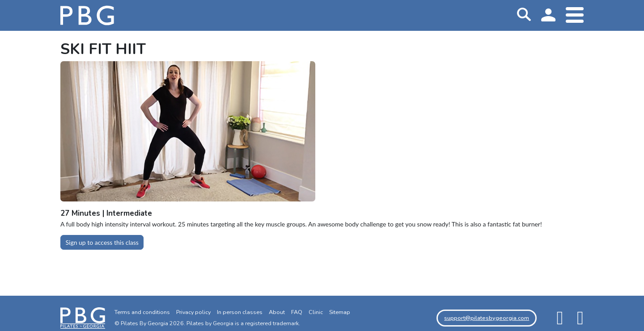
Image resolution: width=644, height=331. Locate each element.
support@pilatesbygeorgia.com (487, 318)
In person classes (240, 312)
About (277, 312)
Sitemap (340, 312)
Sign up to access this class (102, 242)
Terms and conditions (142, 312)
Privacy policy (193, 312)
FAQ (297, 312)
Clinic (316, 312)
